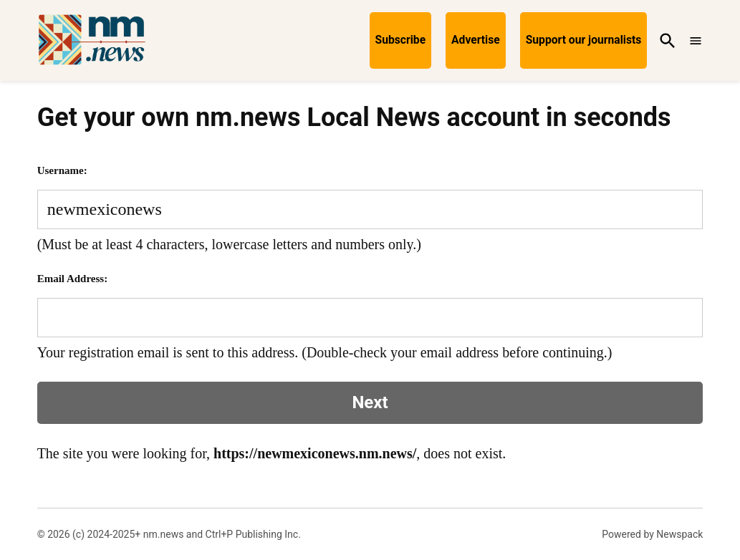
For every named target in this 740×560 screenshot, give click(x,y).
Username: (62, 170)
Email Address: (73, 279)
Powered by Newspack (652, 534)
